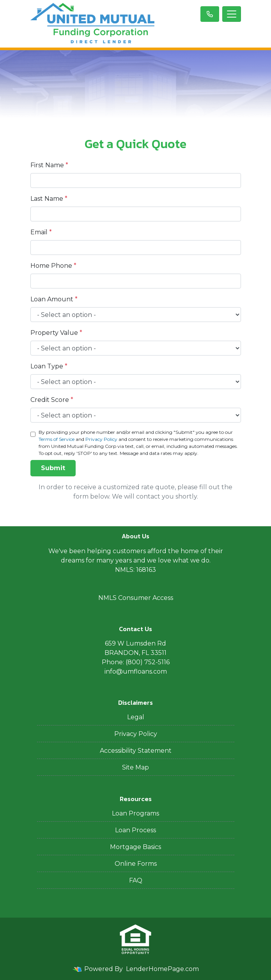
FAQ (136, 880)
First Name (49, 165)
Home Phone (53, 266)
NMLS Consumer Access (136, 598)
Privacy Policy (101, 439)
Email (41, 232)
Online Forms (136, 864)
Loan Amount (54, 299)
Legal (136, 717)
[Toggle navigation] (232, 14)
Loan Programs (135, 813)
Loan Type (49, 366)
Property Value (56, 333)
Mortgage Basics (135, 847)
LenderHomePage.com (162, 969)
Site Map (135, 767)
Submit (53, 468)
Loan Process (135, 830)
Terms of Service (57, 439)
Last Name (49, 199)
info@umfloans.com (136, 671)
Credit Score (52, 400)
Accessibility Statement (136, 751)
